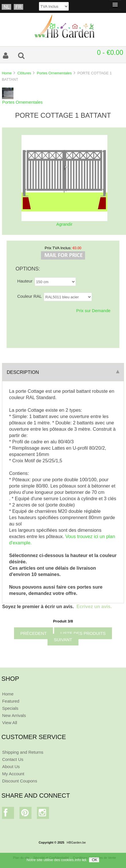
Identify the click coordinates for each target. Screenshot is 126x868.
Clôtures (24, 73)
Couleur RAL (29, 296)
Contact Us (13, 759)
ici (84, 860)
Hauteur (25, 281)
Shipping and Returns (23, 752)
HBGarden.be (76, 842)
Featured (11, 701)
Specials (10, 708)
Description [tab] (63, 372)
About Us (11, 766)
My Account (13, 774)
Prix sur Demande (93, 311)
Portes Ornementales (54, 73)
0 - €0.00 (110, 53)
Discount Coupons (19, 781)
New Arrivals (14, 715)
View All (9, 723)
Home (7, 73)
